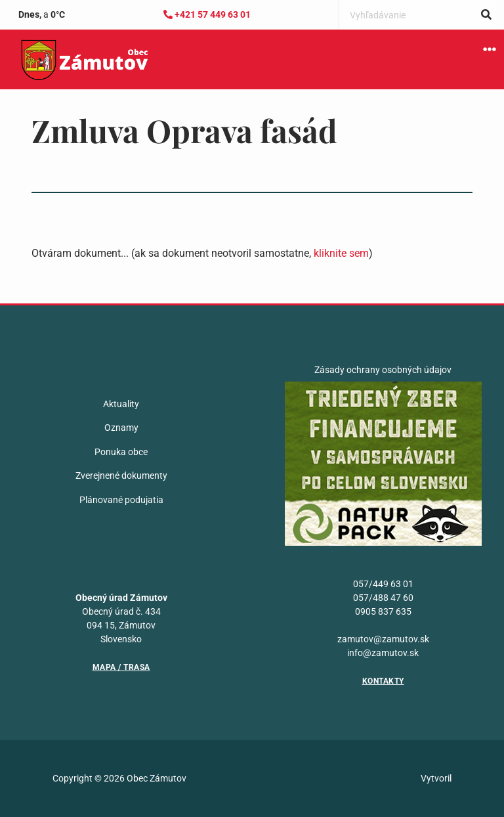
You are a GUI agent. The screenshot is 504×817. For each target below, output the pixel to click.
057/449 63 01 (383, 584)
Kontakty (383, 681)
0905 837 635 (383, 611)
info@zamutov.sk (383, 653)
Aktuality (121, 404)
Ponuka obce (121, 452)
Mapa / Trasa (121, 667)
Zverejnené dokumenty (121, 475)
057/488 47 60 (383, 598)
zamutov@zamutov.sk (383, 639)
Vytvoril (436, 778)
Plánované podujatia (121, 500)
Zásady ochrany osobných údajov (383, 370)
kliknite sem (341, 253)
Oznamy (121, 428)
